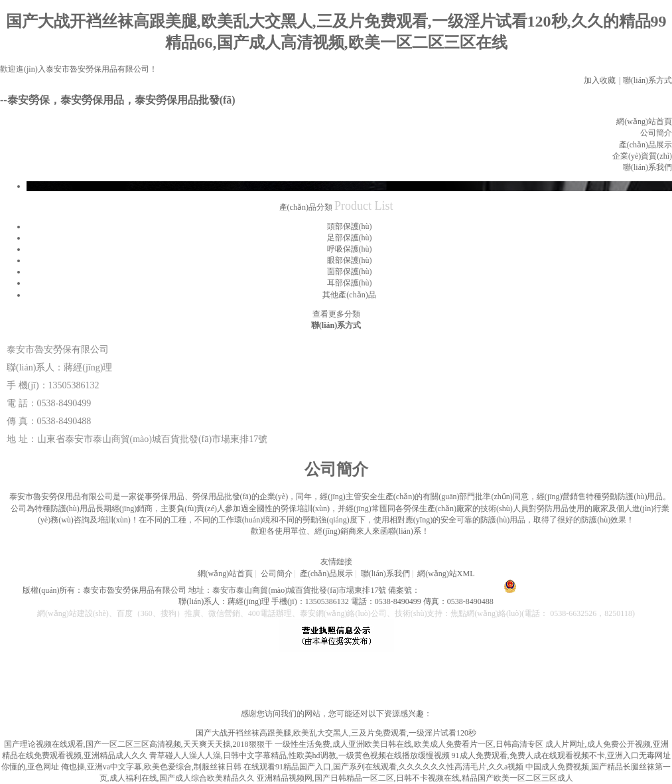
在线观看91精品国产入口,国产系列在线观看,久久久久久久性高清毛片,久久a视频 (383, 767)
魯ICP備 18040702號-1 (458, 590)
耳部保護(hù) (350, 283)
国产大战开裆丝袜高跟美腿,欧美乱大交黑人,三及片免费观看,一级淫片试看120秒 (336, 733)
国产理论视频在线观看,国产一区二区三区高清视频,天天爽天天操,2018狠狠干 (138, 744)
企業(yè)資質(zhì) (642, 156)
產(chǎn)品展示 (645, 145)
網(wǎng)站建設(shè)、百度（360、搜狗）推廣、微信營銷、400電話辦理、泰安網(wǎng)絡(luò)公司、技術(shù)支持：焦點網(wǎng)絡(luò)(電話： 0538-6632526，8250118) (336, 613)
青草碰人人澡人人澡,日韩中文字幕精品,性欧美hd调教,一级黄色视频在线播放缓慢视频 (300, 755)
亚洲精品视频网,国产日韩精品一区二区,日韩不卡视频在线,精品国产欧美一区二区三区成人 (415, 778)
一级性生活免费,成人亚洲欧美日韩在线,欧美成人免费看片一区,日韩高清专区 (409, 744)
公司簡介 (656, 133)
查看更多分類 (336, 314)
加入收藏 (600, 80)
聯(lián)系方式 (647, 80)
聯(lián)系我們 (647, 167)
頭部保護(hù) (350, 226)
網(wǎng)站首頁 (644, 121)
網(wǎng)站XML (446, 574)
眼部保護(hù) (350, 260)
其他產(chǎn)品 (349, 295)
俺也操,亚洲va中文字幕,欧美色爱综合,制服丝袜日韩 (151, 767)
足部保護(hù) (350, 238)
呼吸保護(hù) (350, 249)
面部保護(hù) (350, 272)
